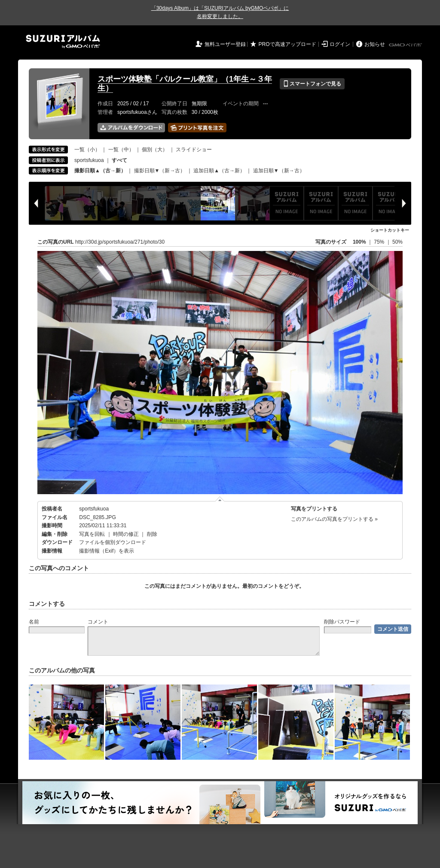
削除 (152, 534)
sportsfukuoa (89, 160)
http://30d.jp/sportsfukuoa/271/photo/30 (120, 242)
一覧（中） (121, 150)
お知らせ (375, 44)
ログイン (340, 44)
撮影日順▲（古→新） (100, 171)
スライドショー (194, 150)
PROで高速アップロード (287, 44)
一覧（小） (87, 150)
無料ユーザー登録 (225, 44)
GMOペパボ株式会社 (406, 45)
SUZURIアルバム (63, 41)
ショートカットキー (390, 230)
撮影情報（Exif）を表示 (107, 551)
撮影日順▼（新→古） (160, 171)
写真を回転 (92, 534)
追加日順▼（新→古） (279, 171)
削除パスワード (342, 622)
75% (380, 242)
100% (359, 242)
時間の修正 (126, 534)
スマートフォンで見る (312, 84)
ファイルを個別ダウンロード (113, 542)
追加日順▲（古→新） (219, 171)
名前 (34, 622)
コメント (98, 622)
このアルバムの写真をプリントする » (334, 519)
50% (397, 242)
